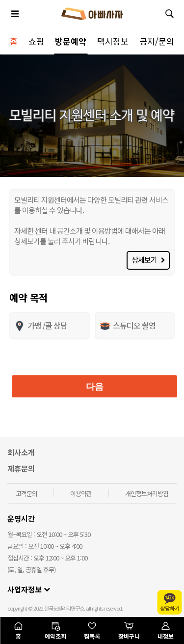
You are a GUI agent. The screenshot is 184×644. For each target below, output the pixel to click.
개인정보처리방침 (147, 493)
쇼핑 (36, 41)
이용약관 (81, 493)
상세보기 (148, 260)
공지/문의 (157, 41)
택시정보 (113, 41)
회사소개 (21, 452)
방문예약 (71, 41)
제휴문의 (21, 468)
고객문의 (26, 493)
